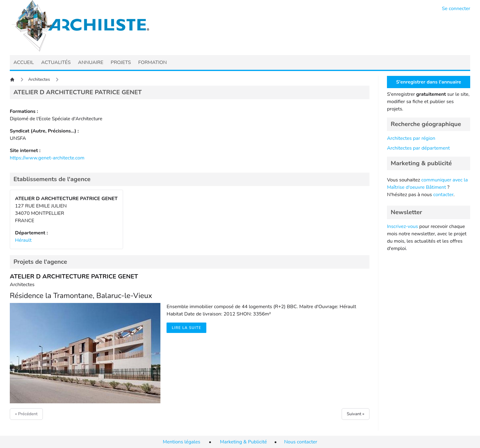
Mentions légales (182, 442)
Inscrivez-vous (402, 226)
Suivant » (356, 414)
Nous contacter (301, 442)
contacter (443, 195)
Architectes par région (411, 138)
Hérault (23, 240)
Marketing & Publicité (244, 442)
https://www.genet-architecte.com (47, 158)
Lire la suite (186, 328)
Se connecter (456, 9)
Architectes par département (418, 148)
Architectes (39, 79)
